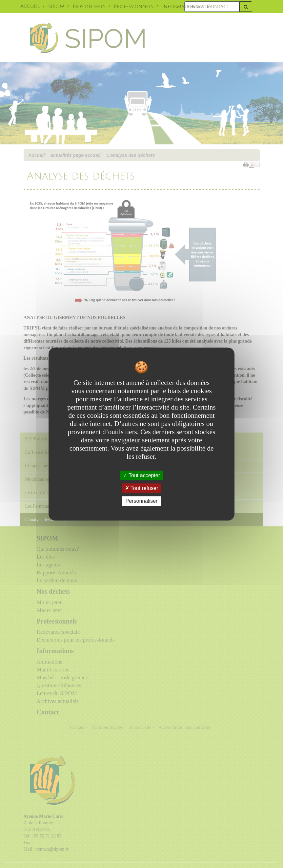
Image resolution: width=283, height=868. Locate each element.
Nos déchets (89, 7)
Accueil (30, 6)
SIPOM (56, 7)
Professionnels (133, 7)
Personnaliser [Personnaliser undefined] (142, 501)
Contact (218, 7)
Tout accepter (141, 475)
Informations (180, 7)
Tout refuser (142, 488)
